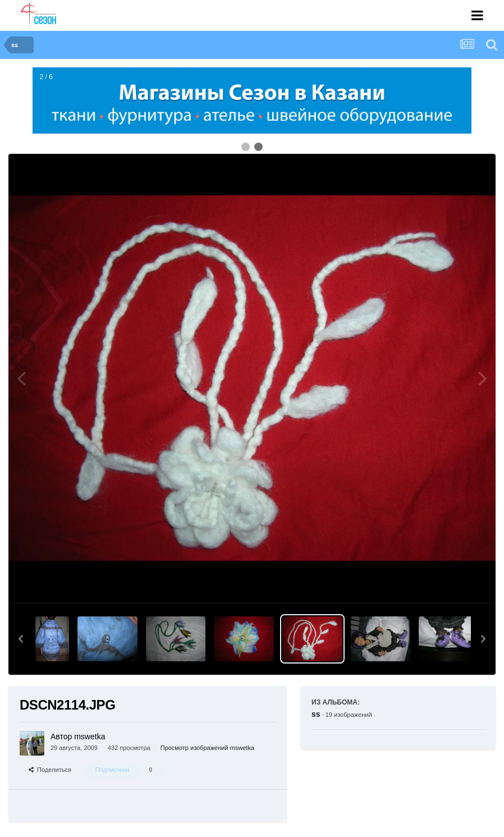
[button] (21, 639)
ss (316, 714)
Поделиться (50, 770)
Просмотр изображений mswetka (207, 748)
